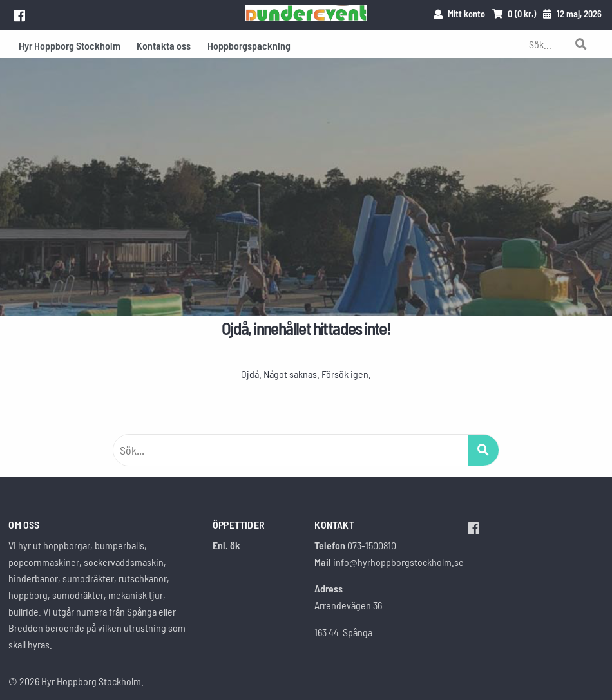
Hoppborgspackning (249, 45)
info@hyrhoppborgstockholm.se (398, 562)
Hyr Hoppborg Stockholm (70, 45)
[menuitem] (70, 44)
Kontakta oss (164, 45)
